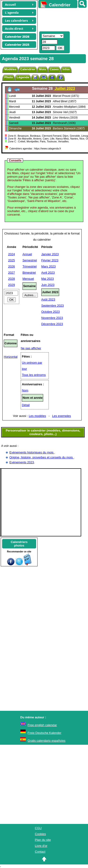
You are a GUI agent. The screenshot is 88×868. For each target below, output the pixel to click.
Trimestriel (30, 266)
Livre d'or (41, 846)
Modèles (10, 69)
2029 (12, 285)
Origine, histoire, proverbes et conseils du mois (42, 457)
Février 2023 (50, 260)
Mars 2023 (48, 266)
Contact (40, 852)
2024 (12, 254)
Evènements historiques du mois (32, 452)
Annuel (27, 254)
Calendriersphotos (19, 544)
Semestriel (30, 260)
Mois (42, 69)
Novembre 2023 (52, 318)
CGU (38, 828)
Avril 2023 (48, 273)
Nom (25, 390)
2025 (12, 260)
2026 (12, 266)
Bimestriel (29, 273)
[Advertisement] (61, 19)
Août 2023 (48, 299)
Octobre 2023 (51, 312)
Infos (66, 69)
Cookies (40, 834)
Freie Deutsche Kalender (45, 733)
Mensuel (28, 279)
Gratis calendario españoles (47, 741)
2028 (12, 279)
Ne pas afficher (31, 348)
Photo (9, 77)
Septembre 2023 (53, 306)
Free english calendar (42, 725)
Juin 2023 (48, 285)
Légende (23, 77)
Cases (54, 69)
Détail (26, 405)
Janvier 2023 (50, 254)
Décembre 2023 (52, 324)
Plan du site (43, 840)
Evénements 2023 (22, 462)
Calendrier (28, 69)
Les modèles (37, 416)
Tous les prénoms (34, 375)
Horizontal (11, 357)
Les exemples (61, 416)
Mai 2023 (48, 279)
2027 (12, 273)
